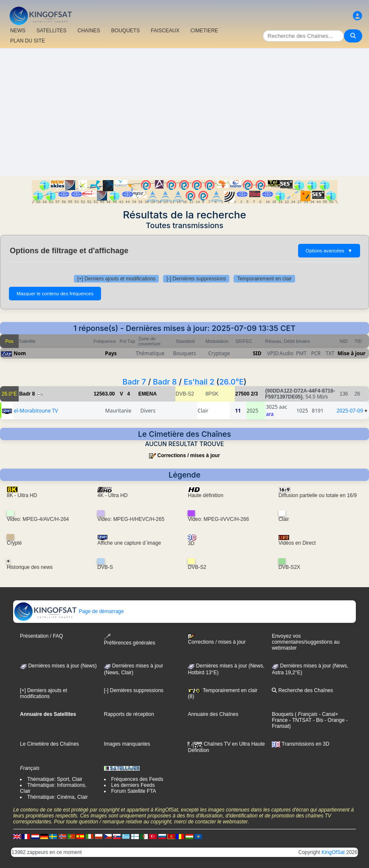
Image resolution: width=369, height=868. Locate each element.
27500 (242, 394)
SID (257, 353)
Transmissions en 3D (300, 744)
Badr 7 (134, 382)
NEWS (18, 31)
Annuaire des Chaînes (213, 714)
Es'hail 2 (199, 382)
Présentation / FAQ (41, 636)
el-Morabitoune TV (36, 411)
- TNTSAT (300, 720)
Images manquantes (127, 744)
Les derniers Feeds (133, 785)
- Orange (334, 720)
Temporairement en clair (264, 279)
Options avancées (329, 251)
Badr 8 (165, 382)
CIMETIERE (204, 31)
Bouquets (283, 714)
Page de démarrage (69, 611)
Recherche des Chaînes (302, 690)
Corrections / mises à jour (188, 455)
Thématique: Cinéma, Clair (58, 797)
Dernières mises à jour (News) (58, 666)
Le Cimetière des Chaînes (49, 744)
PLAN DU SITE (28, 41)
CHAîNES (89, 31)
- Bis (317, 720)
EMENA (148, 394)
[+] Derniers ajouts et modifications (116, 279)
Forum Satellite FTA (134, 791)
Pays (111, 353)
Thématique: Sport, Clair (55, 779)
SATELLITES (51, 31)
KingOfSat (333, 852)
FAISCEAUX (165, 31)
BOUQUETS (125, 31)
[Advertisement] (184, 112)
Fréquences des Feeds (137, 779)
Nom (20, 353)
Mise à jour (352, 353)
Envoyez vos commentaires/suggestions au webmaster (306, 642)
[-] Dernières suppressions (196, 279)
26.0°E (231, 382)
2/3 (255, 394)
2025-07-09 (350, 411)
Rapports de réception (129, 714)
